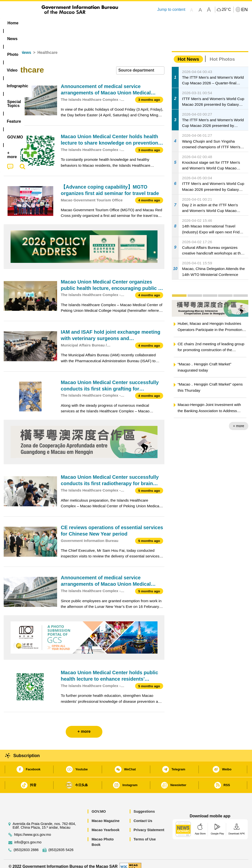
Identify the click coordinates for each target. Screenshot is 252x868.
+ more (239, 420)
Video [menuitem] (75, 23)
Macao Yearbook (105, 824)
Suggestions (144, 806)
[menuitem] (33, 23)
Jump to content (171, 9)
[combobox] (140, 65)
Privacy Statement (149, 824)
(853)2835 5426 (61, 844)
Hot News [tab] (188, 53)
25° (226, 10)
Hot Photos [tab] (222, 53)
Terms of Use (145, 834)
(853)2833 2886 (26, 844)
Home (9, 47)
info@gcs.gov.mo (28, 837)
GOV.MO (99, 806)
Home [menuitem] (13, 23)
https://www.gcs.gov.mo (32, 829)
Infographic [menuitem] (101, 23)
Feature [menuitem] (165, 23)
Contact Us (143, 815)
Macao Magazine (106, 815)
